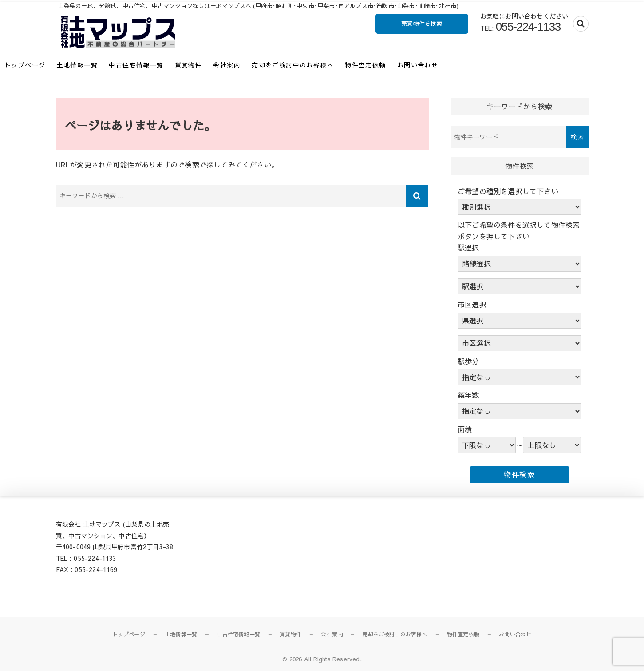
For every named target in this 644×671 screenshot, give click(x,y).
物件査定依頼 (421, 65)
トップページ (81, 65)
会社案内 (283, 65)
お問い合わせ (473, 65)
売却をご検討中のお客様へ (349, 65)
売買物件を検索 (422, 24)
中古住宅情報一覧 (192, 65)
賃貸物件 (244, 65)
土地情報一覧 (133, 65)
